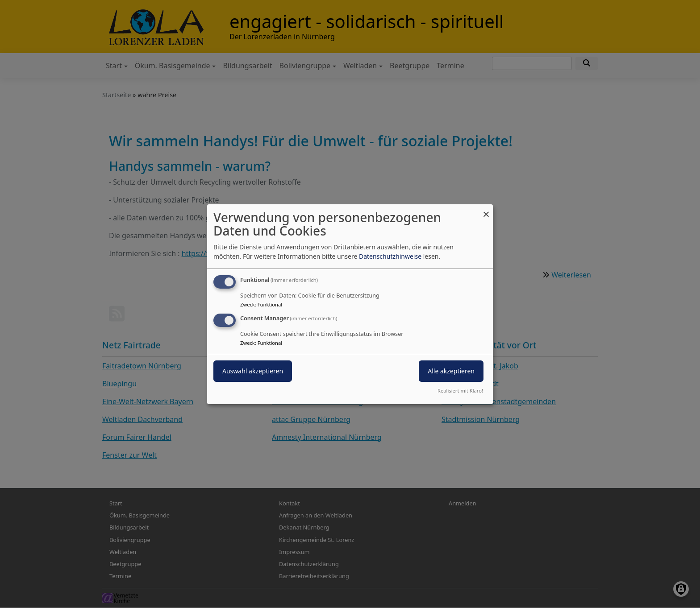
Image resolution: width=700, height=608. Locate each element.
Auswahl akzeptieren (253, 371)
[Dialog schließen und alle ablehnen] (486, 209)
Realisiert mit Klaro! (460, 391)
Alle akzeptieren (451, 371)
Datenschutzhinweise (390, 256)
